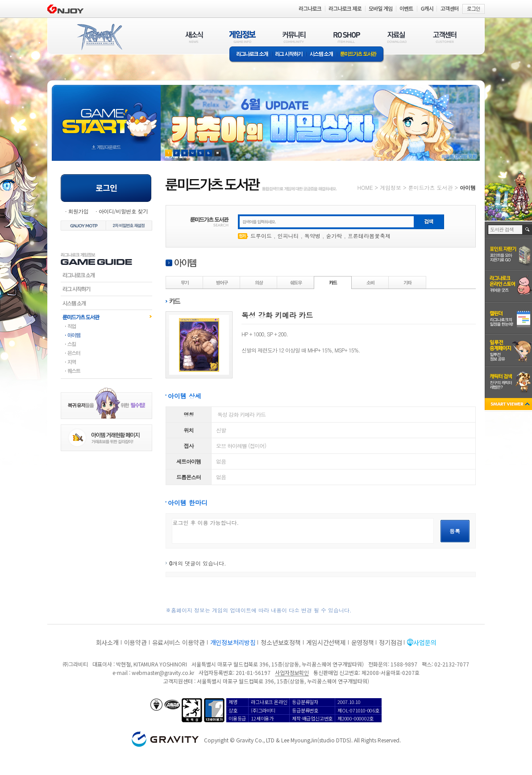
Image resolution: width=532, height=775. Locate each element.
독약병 (312, 236)
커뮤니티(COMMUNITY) (294, 37)
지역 (106, 362)
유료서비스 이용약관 (179, 642)
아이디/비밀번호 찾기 (123, 211)
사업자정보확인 (292, 672)
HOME (365, 187)
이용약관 (135, 642)
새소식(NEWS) (194, 37)
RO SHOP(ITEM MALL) (347, 37)
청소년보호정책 (281, 642)
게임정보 (391, 187)
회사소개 (107, 642)
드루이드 (261, 236)
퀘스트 (106, 371)
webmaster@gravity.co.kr (163, 672)
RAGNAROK (99, 37)
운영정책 (363, 642)
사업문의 (425, 642)
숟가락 (334, 236)
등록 (455, 531)
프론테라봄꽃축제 (369, 236)
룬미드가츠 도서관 (360, 55)
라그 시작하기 (289, 55)
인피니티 (288, 236)
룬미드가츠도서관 (106, 317)
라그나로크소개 (251, 55)
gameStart (106, 115)
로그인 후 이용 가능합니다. (303, 531)
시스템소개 (321, 55)
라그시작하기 (106, 289)
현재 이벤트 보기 (218, 153)
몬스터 (106, 353)
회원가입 (78, 211)
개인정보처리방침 (233, 642)
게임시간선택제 (326, 642)
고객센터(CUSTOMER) (445, 37)
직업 (106, 326)
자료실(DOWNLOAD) (396, 37)
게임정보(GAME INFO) (243, 37)
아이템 (106, 335)
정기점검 (390, 642)
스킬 (106, 344)
